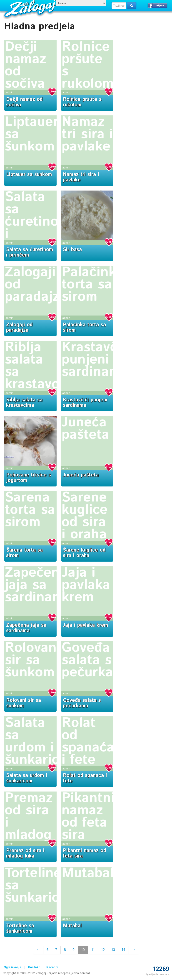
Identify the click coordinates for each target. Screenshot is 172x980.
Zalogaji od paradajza (19, 328)
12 (103, 950)
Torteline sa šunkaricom (20, 929)
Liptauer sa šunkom (29, 175)
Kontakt (34, 967)
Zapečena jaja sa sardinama (38, 585)
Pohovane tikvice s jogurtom (29, 478)
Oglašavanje (12, 967)
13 (113, 950)
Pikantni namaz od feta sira (88, 817)
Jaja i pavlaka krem (86, 585)
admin (9, 93)
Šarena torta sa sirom (30, 510)
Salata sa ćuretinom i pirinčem (37, 222)
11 (93, 950)
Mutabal (88, 873)
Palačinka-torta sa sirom (95, 285)
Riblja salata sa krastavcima (24, 403)
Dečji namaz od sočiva (25, 65)
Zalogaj (31, 8)
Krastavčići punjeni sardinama (97, 360)
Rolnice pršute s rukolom (88, 65)
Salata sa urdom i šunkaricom (42, 741)
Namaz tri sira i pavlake (87, 134)
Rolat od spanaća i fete (88, 741)
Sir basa (72, 250)
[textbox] (119, 6)
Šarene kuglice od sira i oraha (85, 516)
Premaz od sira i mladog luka (25, 853)
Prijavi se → (157, 5)
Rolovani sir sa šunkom (33, 660)
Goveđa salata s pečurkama (97, 660)
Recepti (52, 967)
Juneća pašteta (85, 429)
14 (123, 950)
